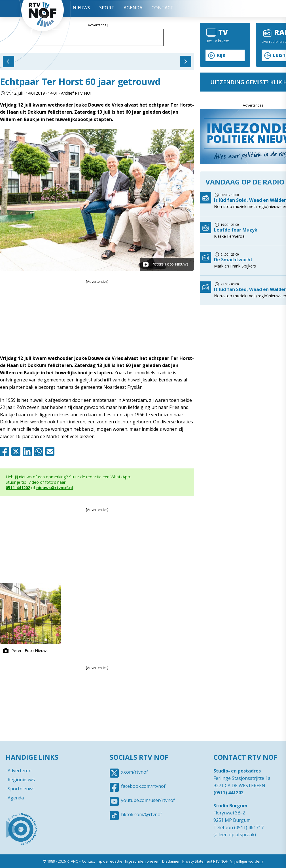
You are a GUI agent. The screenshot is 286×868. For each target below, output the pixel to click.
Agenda (133, 8)
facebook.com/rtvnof (143, 786)
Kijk (221, 55)
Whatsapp (40, 451)
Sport (107, 8)
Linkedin (28, 451)
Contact (162, 8)
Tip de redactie (110, 861)
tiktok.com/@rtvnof (142, 814)
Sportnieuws (21, 789)
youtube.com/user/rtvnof (148, 800)
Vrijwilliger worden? (247, 861)
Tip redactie (264, 9)
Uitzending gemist (247, 9)
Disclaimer (171, 861)
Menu (213, 9)
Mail (51, 451)
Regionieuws (21, 780)
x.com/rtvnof (134, 772)
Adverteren (20, 771)
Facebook (6, 451)
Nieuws (81, 8)
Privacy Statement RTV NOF (205, 861)
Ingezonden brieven (142, 861)
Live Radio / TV (230, 9)
